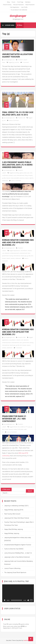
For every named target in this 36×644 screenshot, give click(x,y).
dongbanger (18, 16)
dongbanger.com (10, 60)
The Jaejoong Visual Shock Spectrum (15, 572)
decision (7, 253)
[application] (18, 593)
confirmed (5, 175)
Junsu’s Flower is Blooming (12, 568)
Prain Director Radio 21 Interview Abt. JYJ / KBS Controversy (14, 419)
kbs (5, 178)
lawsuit (8, 178)
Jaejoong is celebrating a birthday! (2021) (16, 506)
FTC (27, 427)
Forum (13, 2)
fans (29, 253)
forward (30, 175)
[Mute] (28, 600)
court (15, 175)
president (17, 178)
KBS (24, 337)
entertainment (21, 175)
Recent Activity (7, 5)
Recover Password (18, 5)
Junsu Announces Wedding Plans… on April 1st (18, 553)
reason (27, 178)
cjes (28, 173)
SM (24, 118)
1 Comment (25, 62)
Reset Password (30, 5)
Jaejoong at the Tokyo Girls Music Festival (17, 518)
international (17, 256)
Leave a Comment (14, 120)
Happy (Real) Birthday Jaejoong (14, 529)
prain (22, 429)
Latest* (25, 60)
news (12, 178)
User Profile (24, 7)
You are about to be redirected (19, 10)
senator (13, 258)
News (4, 62)
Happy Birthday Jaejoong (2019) (14, 510)
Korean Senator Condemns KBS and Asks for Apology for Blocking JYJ (18, 242)
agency (21, 173)
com (31, 173)
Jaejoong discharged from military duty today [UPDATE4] (18, 539)
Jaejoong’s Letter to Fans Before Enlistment (17, 557)
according (16, 173)
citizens (30, 251)
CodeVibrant (26, 640)
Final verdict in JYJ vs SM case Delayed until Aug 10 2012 (18, 114)
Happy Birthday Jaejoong (12, 533)
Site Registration (15, 7)
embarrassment (15, 253)
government (5, 256)
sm (5, 120)
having (11, 256)
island (22, 256)
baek (25, 173)
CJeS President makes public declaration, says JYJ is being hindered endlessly (17, 165)
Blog (8, 2)
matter (15, 429)
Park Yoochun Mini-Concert (12, 514)
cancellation (24, 251)
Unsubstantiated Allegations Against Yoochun (18, 56)
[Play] (5, 600)
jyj (13, 62)
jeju (26, 256)
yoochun (17, 62)
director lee (17, 427)
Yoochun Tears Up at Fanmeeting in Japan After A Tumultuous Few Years (19, 524)
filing (26, 175)
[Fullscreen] (31, 600)
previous (22, 178)
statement (5, 181)
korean (4, 258)
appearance (17, 251)
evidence (23, 427)
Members (28, 2)
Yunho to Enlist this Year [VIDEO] (14, 549)
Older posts (7, 489)
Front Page (20, 2)
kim (32, 256)
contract (11, 175)
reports (31, 178)
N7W (19, 429)
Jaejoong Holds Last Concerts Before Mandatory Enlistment (19, 563)
